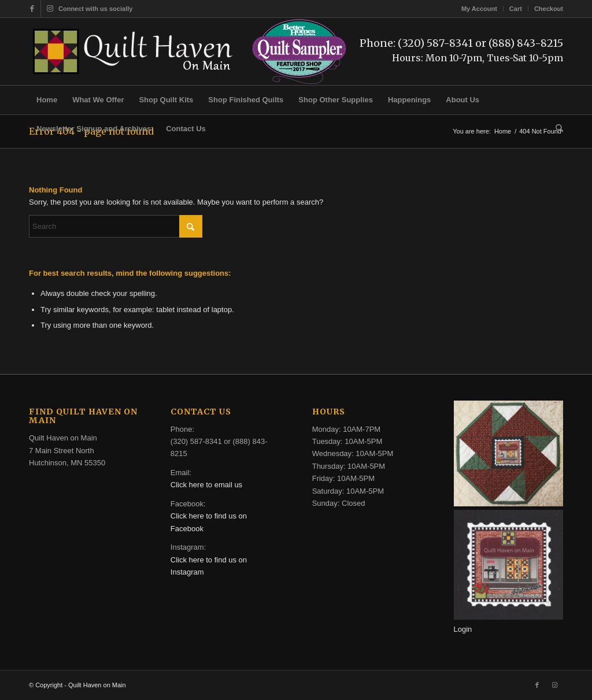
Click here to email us (206, 485)
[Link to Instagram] (50, 9)
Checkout (549, 9)
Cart (516, 9)
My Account (479, 9)
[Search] (556, 129)
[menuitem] (480, 9)
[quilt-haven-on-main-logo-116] (134, 51)
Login (463, 629)
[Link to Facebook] (32, 9)
